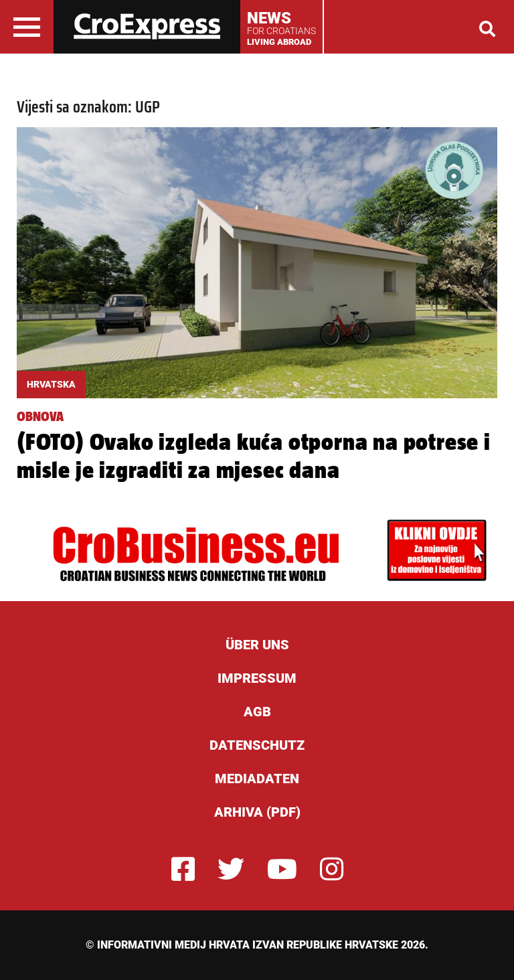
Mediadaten (257, 779)
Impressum (257, 678)
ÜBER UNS (257, 645)
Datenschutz (257, 745)
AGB (257, 712)
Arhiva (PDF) (257, 812)
